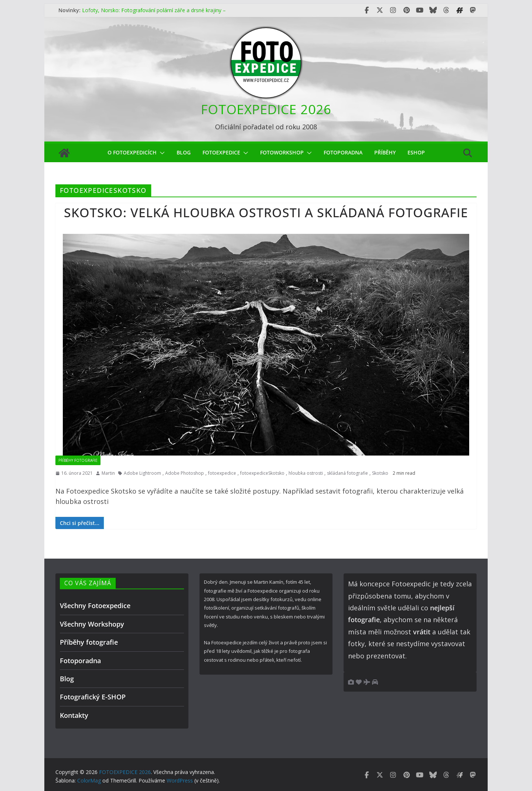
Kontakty (74, 715)
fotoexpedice (222, 473)
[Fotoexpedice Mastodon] (473, 10)
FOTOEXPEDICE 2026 (266, 109)
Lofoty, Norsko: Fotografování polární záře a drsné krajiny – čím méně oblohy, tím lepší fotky (154, 14)
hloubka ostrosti (306, 473)
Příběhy (385, 152)
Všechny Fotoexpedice (95, 606)
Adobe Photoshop (185, 473)
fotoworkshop (282, 152)
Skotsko (380, 473)
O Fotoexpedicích (132, 152)
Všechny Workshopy (92, 624)
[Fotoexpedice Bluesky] (433, 10)
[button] (161, 153)
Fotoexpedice (221, 152)
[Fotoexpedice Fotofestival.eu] (460, 10)
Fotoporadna (343, 152)
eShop (416, 152)
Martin (108, 473)
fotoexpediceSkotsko (262, 473)
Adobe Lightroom (142, 473)
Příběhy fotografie (78, 460)
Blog (184, 152)
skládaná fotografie (347, 473)
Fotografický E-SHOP (93, 697)
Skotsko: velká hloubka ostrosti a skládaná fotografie (266, 212)
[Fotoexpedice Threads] (446, 10)
